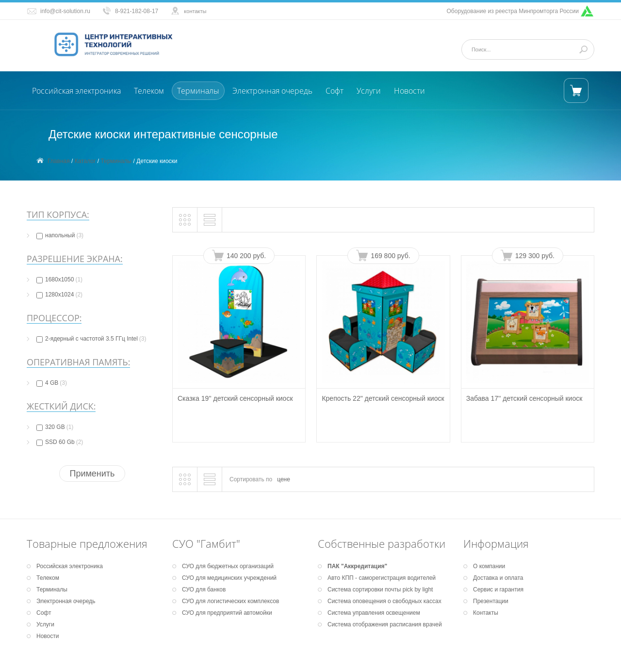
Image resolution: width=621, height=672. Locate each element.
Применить (92, 474)
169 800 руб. (390, 256)
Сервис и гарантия (498, 590)
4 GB (52, 383)
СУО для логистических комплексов (230, 601)
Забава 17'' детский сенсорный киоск (524, 398)
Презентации (491, 601)
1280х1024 (59, 295)
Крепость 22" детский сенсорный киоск (383, 398)
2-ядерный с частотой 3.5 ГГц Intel (91, 339)
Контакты (486, 613)
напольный (60, 235)
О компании (489, 566)
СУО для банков (204, 590)
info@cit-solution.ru (65, 11)
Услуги (369, 91)
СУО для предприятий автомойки (227, 613)
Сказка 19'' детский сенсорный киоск (235, 398)
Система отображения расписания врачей (385, 624)
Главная (59, 161)
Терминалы (198, 91)
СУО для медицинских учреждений (229, 578)
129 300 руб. (535, 256)
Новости (409, 91)
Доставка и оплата (498, 578)
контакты (195, 11)
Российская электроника (76, 91)
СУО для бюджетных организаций (228, 566)
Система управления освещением (374, 613)
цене (284, 479)
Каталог (85, 161)
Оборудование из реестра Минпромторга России (513, 11)
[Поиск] (527, 49)
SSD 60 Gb (60, 442)
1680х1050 (59, 279)
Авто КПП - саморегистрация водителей (382, 578)
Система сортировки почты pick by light (380, 590)
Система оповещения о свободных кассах (384, 601)
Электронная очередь (272, 91)
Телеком (149, 91)
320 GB (55, 427)
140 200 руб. (246, 256)
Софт (335, 91)
